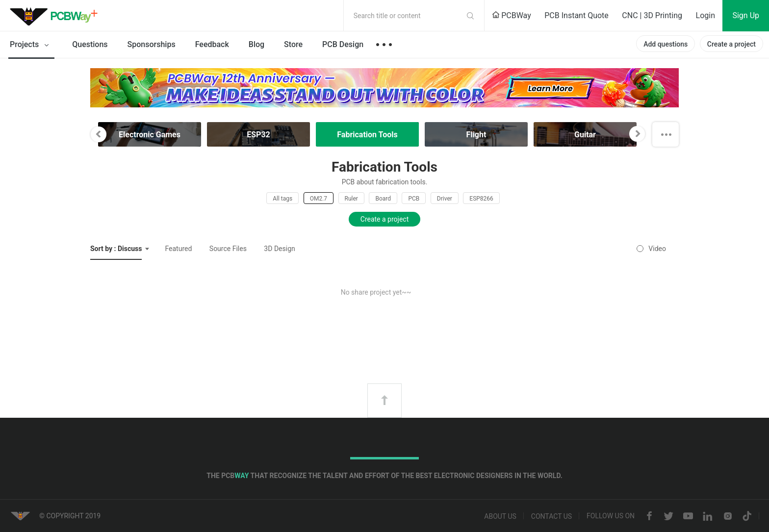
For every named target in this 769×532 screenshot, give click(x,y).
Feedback (212, 44)
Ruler (351, 199)
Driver (445, 199)
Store (293, 44)
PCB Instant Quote (577, 15)
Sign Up (746, 15)
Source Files (228, 249)
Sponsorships (152, 44)
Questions (90, 44)
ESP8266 (481, 199)
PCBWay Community (56, 16)
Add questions (666, 44)
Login (705, 15)
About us (500, 516)
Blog (256, 44)
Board (383, 199)
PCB (414, 199)
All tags (282, 199)
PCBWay (512, 15)
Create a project (731, 44)
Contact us (551, 516)
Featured (178, 249)
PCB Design (343, 44)
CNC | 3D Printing (652, 15)
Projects (31, 45)
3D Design (279, 249)
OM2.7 (319, 199)
